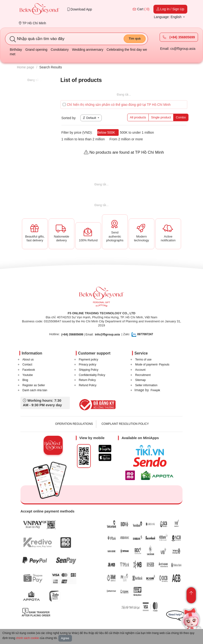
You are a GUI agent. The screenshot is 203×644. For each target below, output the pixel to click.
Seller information (146, 385)
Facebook (29, 370)
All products (138, 117)
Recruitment (143, 375)
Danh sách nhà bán (35, 390)
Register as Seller (34, 385)
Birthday (16, 50)
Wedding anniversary (88, 50)
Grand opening (36, 50)
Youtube (28, 375)
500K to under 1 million (137, 132)
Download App (80, 9)
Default (90, 118)
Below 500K (106, 132)
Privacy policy (88, 365)
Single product (161, 117)
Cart (141, 9)
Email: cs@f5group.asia (178, 49)
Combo (181, 117)
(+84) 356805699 (179, 37)
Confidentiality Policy (92, 375)
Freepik (155, 390)
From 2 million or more (126, 139)
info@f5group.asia (107, 335)
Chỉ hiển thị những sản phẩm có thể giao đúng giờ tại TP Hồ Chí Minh (117, 105)
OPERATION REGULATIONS (74, 424)
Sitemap (140, 380)
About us (28, 360)
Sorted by (69, 118)
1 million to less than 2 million (83, 139)
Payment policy (89, 360)
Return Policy (87, 380)
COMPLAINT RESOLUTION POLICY (125, 424)
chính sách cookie (27, 638)
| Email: (77, 335)
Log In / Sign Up (170, 9)
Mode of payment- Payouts (152, 365)
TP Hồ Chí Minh (32, 23)
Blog (25, 380)
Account (140, 370)
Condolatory (60, 50)
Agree (65, 638)
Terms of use (143, 360)
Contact (27, 365)
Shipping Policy (89, 370)
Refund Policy (88, 385)
